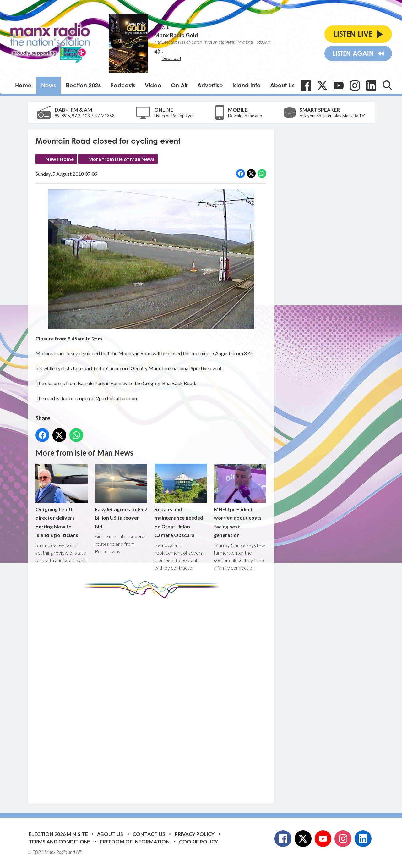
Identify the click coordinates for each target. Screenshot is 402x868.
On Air (179, 85)
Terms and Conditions (60, 841)
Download (171, 58)
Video (153, 85)
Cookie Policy (198, 841)
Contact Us (149, 834)
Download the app (245, 116)
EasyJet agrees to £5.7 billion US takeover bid (121, 497)
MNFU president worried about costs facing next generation (240, 501)
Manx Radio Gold (176, 35)
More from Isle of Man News (121, 159)
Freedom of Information (135, 841)
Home (23, 85)
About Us (282, 85)
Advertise (210, 85)
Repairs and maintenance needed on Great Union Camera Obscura (180, 501)
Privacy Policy (195, 834)
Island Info (247, 85)
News (49, 85)
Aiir (79, 852)
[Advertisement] (153, 696)
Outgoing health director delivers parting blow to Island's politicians (62, 501)
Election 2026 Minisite (58, 834)
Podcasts (123, 85)
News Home (60, 159)
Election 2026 (83, 85)
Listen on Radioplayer (174, 116)
